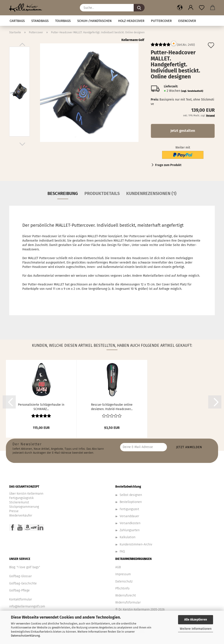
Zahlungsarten (130, 530)
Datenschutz (124, 581)
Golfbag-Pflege (19, 590)
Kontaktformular (21, 599)
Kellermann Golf (133, 40)
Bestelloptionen (131, 502)
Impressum (123, 574)
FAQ (122, 551)
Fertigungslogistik (21, 498)
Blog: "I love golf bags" (25, 567)
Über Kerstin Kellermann (26, 494)
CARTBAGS (17, 21)
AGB (118, 567)
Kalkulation (128, 537)
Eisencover (187, 21)
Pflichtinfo (122, 588)
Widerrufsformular (128, 602)
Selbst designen (131, 495)
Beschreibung (63, 193)
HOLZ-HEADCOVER (131, 21)
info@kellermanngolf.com (27, 606)
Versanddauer (129, 516)
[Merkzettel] (202, 8)
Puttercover (161, 21)
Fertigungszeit (129, 509)
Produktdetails (102, 193)
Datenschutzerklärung (25, 636)
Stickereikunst (19, 502)
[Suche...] (139, 8)
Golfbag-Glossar (20, 576)
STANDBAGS (40, 21)
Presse (14, 511)
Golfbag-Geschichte (23, 583)
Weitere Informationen (196, 629)
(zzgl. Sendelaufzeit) (192, 91)
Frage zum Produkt (168, 165)
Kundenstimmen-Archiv (136, 544)
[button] (180, 8)
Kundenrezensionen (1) (151, 193)
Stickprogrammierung (24, 507)
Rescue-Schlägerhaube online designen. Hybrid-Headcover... (112, 407)
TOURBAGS (63, 21)
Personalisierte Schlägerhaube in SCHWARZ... (41, 407)
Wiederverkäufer (21, 516)
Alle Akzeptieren (196, 620)
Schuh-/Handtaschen (94, 21)
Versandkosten (130, 523)
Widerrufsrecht (126, 595)
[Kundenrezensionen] (161, 46)
